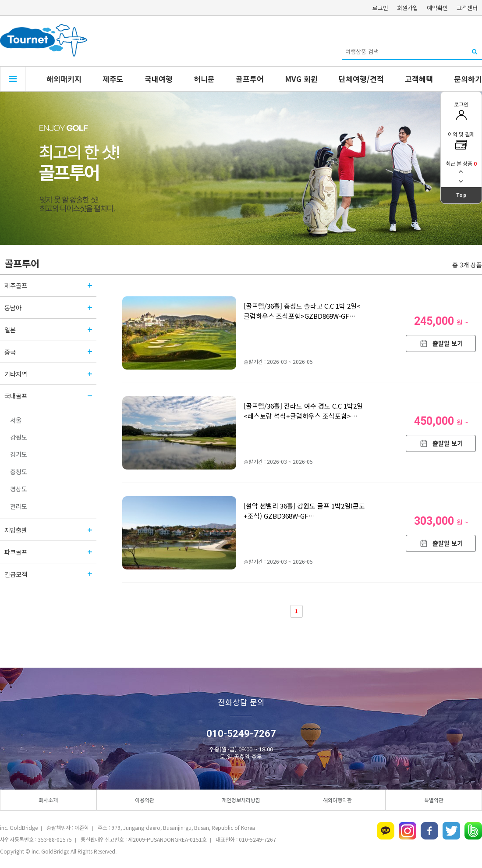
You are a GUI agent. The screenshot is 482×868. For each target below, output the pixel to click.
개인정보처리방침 (241, 800)
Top (461, 195)
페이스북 (429, 831)
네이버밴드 (473, 831)
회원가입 (408, 8)
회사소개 (48, 800)
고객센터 (467, 8)
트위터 (451, 831)
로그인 (380, 8)
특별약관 (434, 800)
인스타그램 (408, 831)
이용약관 (145, 800)
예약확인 (437, 8)
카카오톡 (386, 831)
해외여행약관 (337, 800)
